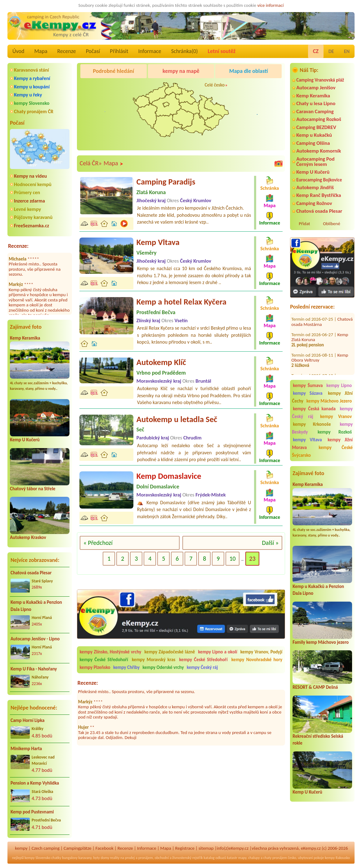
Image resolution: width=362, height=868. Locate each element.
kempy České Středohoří (104, 660)
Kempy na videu (30, 176)
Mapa (41, 51)
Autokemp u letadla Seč (177, 419)
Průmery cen (27, 192)
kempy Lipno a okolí (218, 652)
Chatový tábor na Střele (33, 489)
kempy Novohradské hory (257, 660)
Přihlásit (119, 51)
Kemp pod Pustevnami (32, 812)
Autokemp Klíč (161, 362)
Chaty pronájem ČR (34, 111)
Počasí (93, 51)
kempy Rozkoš (335, 432)
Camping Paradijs (166, 182)
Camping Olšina (313, 143)
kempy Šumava (308, 385)
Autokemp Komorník (319, 151)
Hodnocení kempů (33, 184)
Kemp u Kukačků (314, 135)
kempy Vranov (336, 416)
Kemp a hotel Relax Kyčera (181, 302)
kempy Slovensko (32, 103)
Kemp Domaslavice (169, 476)
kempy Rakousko (337, 858)
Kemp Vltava (158, 242)
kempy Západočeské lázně (170, 652)
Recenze (67, 51)
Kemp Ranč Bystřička (319, 195)
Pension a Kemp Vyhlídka (35, 783)
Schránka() (185, 51)
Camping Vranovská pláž (320, 80)
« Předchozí (98, 543)
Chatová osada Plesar (31, 573)
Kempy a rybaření (32, 78)
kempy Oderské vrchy (163, 667)
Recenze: (18, 246)
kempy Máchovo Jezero (329, 401)
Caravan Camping (315, 111)
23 (252, 559)
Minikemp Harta (26, 749)
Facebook (105, 848)
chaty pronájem (275, 858)
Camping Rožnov (314, 203)
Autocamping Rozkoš (319, 119)
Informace (150, 51)
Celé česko (215, 85)
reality (115, 858)
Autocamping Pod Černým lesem (315, 162)
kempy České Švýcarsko (322, 451)
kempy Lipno (339, 385)
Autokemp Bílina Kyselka (314, 372)
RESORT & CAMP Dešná (315, 687)
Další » (270, 543)
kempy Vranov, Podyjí (261, 652)
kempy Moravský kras (154, 660)
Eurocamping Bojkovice (319, 180)
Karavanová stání (31, 70)
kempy (21, 848)
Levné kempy (27, 209)
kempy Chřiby (126, 667)
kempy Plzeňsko (95, 667)
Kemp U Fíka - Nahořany (34, 669)
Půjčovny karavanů (33, 217)
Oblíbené (331, 224)
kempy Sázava (308, 393)
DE (331, 51)
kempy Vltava (307, 440)
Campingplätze (78, 848)
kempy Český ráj (202, 667)
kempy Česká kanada (314, 409)
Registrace (185, 848)
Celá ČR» (91, 163)
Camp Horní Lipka (27, 720)
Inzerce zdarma (29, 201)
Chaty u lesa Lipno (316, 103)
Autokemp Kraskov (28, 537)
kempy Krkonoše (312, 424)
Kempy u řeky (28, 95)
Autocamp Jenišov (316, 88)
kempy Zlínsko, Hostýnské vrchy (111, 652)
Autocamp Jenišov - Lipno (35, 639)
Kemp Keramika (25, 338)
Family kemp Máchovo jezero (321, 642)
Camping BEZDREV (316, 127)
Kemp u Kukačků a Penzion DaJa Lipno (36, 606)
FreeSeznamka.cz (31, 226)
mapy (242, 858)
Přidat (304, 224)
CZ (316, 51)
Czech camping (46, 848)
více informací (270, 5)
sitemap (206, 848)
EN (347, 51)
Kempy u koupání (32, 87)
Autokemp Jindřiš (315, 187)
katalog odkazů (215, 858)
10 (232, 559)
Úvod (18, 51)
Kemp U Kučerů (25, 440)
